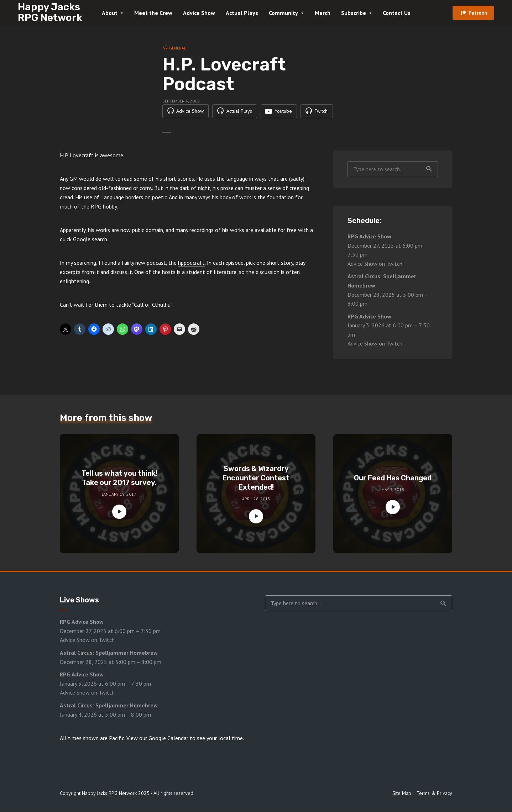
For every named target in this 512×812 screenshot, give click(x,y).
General (178, 48)
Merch (323, 13)
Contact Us (397, 13)
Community (283, 13)
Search (429, 169)
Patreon (478, 13)
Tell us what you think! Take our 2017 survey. (119, 478)
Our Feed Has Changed (393, 478)
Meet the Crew (153, 13)
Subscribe (354, 13)
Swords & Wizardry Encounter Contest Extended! (256, 478)
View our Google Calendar (157, 738)
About (110, 13)
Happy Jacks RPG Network (50, 12)
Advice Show (199, 13)
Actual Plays (242, 13)
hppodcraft (191, 263)
